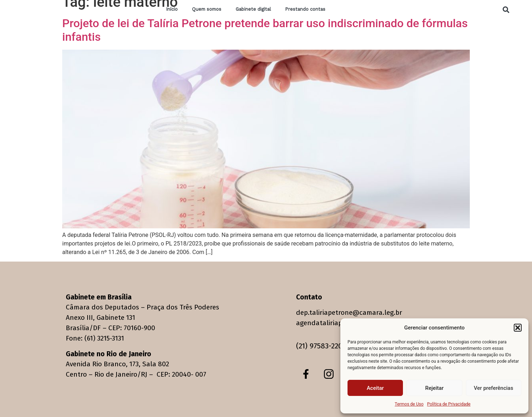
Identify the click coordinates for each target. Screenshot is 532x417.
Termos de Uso (409, 404)
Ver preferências (493, 388)
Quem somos (207, 9)
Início (172, 9)
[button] (518, 328)
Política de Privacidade (449, 404)
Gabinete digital (253, 9)
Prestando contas (305, 9)
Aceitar (375, 388)
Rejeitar (434, 388)
